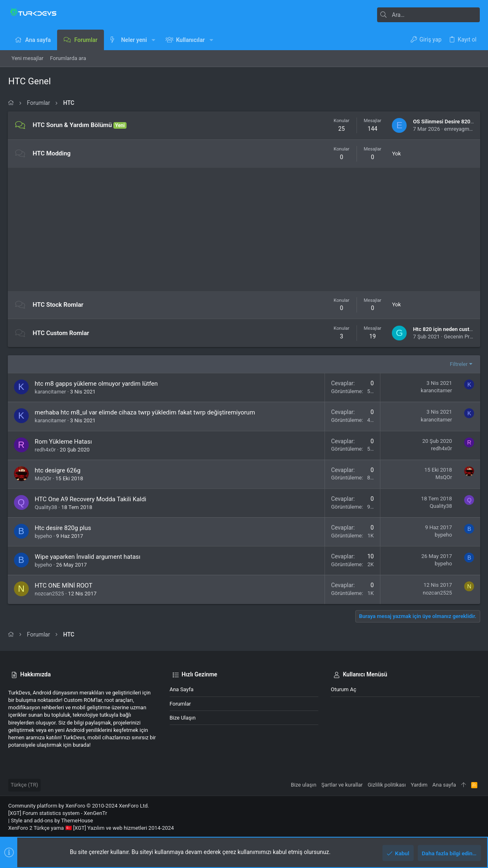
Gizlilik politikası (387, 785)
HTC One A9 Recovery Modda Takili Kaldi (91, 499)
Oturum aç (343, 689)
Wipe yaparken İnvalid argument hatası (88, 557)
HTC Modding (52, 153)
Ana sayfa (182, 689)
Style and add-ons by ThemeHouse (52, 821)
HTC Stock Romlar (59, 305)
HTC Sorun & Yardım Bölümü (73, 125)
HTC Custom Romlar (61, 333)
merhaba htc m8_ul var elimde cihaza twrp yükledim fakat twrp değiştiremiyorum (145, 412)
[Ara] (428, 15)
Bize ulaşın (183, 718)
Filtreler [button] (458, 364)
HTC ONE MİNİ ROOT (64, 586)
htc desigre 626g (58, 470)
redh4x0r (46, 450)
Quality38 (47, 507)
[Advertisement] (244, 229)
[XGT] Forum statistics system (58, 813)
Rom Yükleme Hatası (64, 442)
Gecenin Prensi (461, 337)
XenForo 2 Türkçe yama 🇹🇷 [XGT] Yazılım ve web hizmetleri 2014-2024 (91, 828)
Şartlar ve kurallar (342, 785)
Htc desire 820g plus (63, 528)
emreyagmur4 (460, 129)
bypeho (44, 536)
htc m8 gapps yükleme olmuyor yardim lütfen (97, 384)
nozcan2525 (50, 594)
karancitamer (51, 392)
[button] (153, 40)
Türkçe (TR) (24, 785)
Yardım (419, 785)
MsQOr (44, 478)
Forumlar (180, 704)
